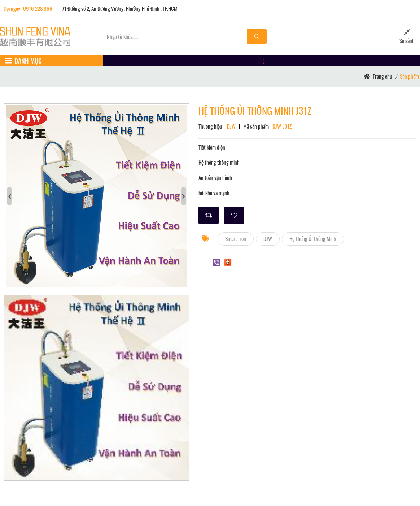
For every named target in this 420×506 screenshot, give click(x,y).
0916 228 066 (38, 8)
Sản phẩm (409, 76)
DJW (268, 238)
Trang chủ (382, 76)
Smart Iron (236, 238)
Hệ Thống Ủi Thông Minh (313, 238)
